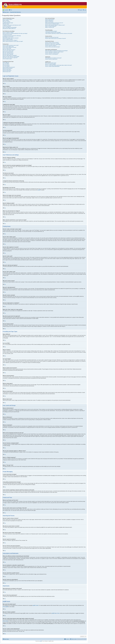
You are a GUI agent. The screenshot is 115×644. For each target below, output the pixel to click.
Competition (6, 10)
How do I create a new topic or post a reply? (11, 45)
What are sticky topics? (7, 69)
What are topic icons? (7, 72)
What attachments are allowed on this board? (53, 58)
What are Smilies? (6, 65)
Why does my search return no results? (52, 43)
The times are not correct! (7, 35)
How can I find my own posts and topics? (53, 47)
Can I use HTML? (6, 64)
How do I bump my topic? (7, 59)
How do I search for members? (51, 46)
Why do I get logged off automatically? (10, 27)
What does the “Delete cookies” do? (9, 28)
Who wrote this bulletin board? (51, 63)
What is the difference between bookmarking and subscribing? (56, 51)
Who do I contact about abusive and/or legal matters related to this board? (59, 65)
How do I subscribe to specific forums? (52, 53)
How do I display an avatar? (8, 39)
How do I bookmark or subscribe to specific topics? (54, 52)
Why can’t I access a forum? (8, 52)
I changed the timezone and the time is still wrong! (12, 36)
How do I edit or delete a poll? (8, 51)
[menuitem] (10, 10)
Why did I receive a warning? (8, 54)
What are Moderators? (49, 21)
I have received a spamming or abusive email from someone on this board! (59, 33)
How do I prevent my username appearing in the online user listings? (15, 33)
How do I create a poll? (7, 49)
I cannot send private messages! (51, 31)
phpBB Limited (36, 605)
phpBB (39, 190)
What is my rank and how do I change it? (10, 40)
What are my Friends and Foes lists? (52, 37)
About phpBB (5, 607)
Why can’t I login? (6, 24)
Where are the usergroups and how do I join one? (54, 23)
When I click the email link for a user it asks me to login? (13, 41)
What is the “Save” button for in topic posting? (11, 56)
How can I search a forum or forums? (52, 42)
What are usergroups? (49, 22)
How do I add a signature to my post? (9, 47)
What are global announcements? (9, 67)
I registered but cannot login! (8, 23)
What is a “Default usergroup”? (51, 26)
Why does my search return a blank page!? (53, 45)
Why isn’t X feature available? (51, 64)
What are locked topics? (7, 71)
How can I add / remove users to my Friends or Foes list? (56, 38)
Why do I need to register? (8, 19)
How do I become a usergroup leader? (52, 24)
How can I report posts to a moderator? (10, 55)
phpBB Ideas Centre (56, 613)
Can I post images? (6, 66)
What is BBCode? (6, 63)
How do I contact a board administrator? (52, 66)
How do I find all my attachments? (51, 59)
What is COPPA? (6, 21)
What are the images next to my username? (11, 38)
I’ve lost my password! (7, 26)
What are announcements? (8, 68)
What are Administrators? (50, 19)
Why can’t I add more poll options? (9, 50)
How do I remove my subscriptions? (52, 54)
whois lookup (5, 621)
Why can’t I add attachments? (8, 53)
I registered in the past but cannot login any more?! (12, 25)
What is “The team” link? (50, 27)
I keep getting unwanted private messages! (53, 32)
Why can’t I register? (6, 22)
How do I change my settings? (8, 32)
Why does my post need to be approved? (10, 58)
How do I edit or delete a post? (8, 46)
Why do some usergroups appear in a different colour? (55, 25)
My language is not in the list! (8, 37)
